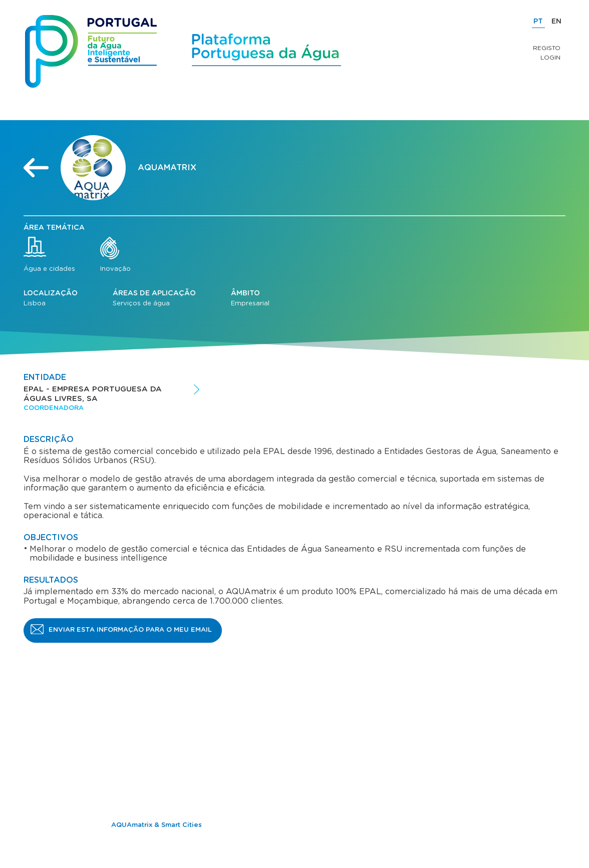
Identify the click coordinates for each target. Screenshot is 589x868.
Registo (547, 48)
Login (550, 58)
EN (556, 22)
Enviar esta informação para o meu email (130, 630)
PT (538, 22)
